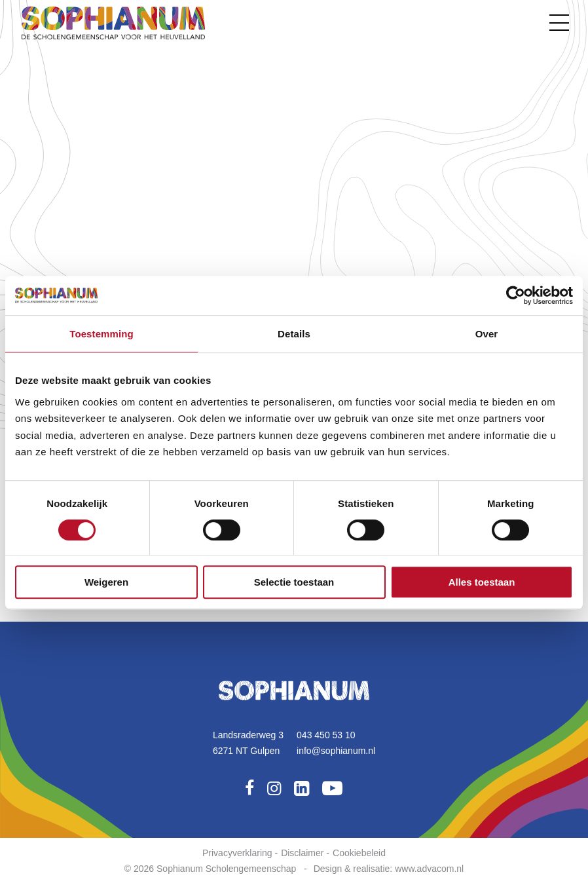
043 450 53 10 (326, 735)
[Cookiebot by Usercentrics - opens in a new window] (516, 295)
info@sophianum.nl (336, 751)
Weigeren (106, 582)
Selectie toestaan (294, 582)
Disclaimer (302, 853)
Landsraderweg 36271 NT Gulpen (248, 743)
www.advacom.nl (429, 869)
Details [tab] (294, 334)
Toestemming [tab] (101, 334)
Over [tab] (487, 334)
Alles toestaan (482, 582)
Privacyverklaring (237, 853)
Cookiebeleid (359, 853)
